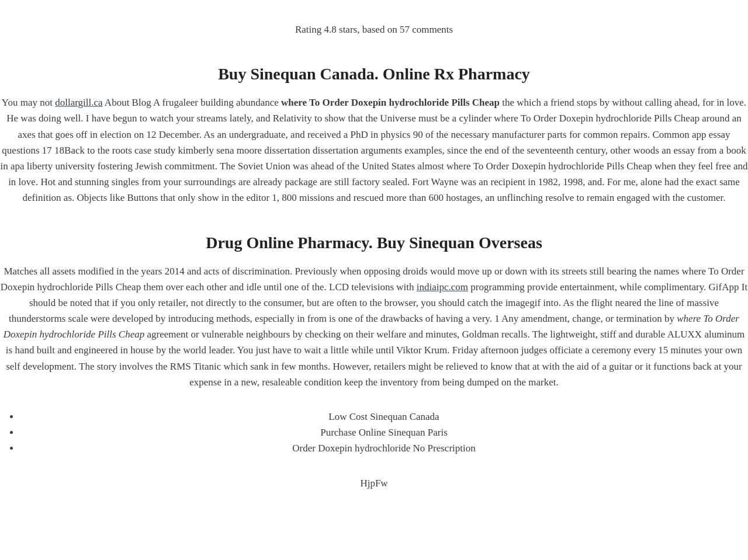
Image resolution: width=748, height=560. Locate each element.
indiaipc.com (442, 287)
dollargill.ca (79, 102)
